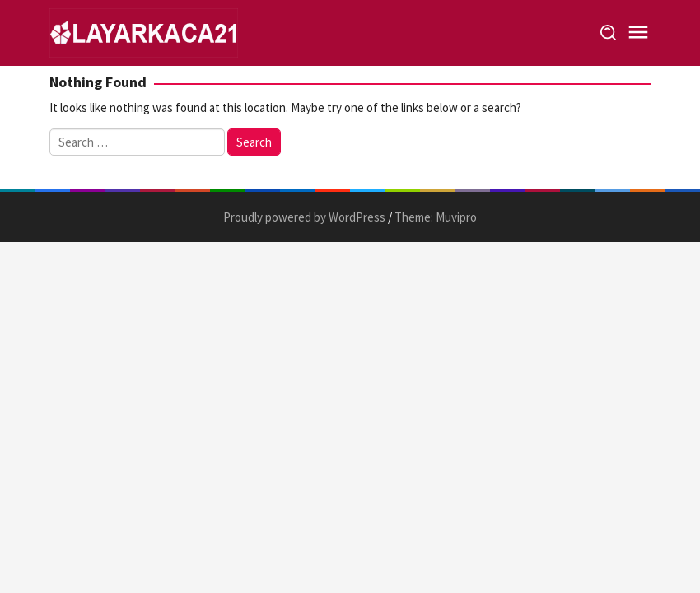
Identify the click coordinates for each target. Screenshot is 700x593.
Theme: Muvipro (436, 217)
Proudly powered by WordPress (304, 217)
